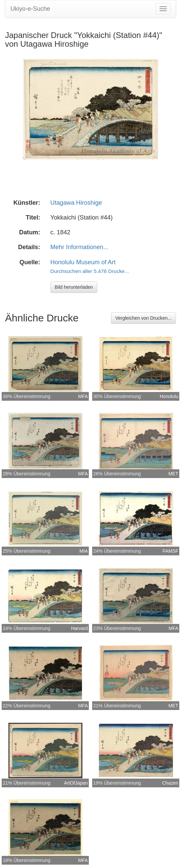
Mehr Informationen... (80, 247)
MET (173, 474)
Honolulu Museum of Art (83, 262)
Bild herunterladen (74, 287)
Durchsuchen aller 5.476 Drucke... (90, 271)
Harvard (79, 628)
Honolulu (169, 396)
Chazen (170, 783)
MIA (84, 551)
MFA (83, 396)
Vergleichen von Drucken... (143, 318)
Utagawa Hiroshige (76, 203)
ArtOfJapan (76, 783)
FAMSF (170, 551)
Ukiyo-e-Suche (30, 9)
